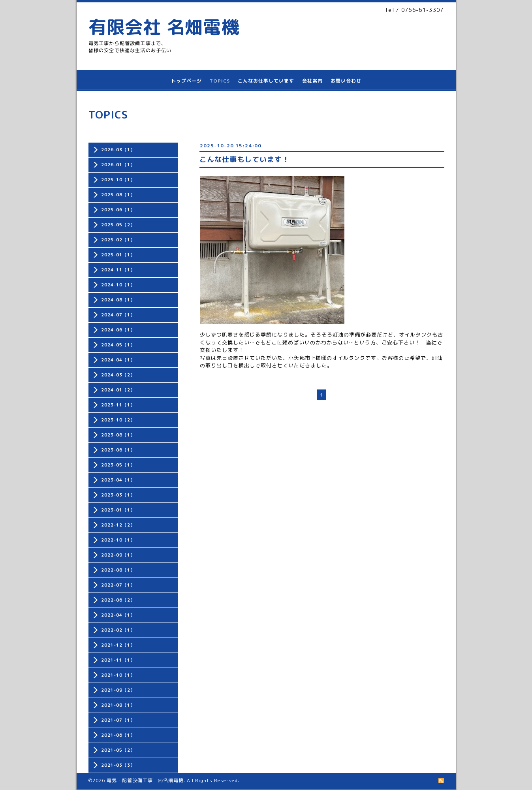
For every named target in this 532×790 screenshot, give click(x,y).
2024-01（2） (118, 390)
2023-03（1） (118, 495)
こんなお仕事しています (266, 81)
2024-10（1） (118, 285)
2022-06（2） (118, 600)
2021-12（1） (118, 645)
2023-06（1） (118, 450)
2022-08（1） (118, 570)
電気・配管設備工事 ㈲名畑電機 (145, 780)
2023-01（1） (118, 510)
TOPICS (220, 81)
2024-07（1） (118, 315)
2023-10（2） (118, 420)
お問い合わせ (346, 81)
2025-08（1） (118, 195)
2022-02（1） (118, 630)
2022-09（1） (118, 555)
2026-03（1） (118, 150)
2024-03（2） (118, 375)
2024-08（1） (118, 300)
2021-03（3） (118, 765)
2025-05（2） (118, 225)
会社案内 (312, 81)
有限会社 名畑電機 (164, 27)
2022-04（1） (118, 615)
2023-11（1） (118, 405)
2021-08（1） (118, 705)
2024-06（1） (118, 330)
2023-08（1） (118, 435)
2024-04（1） (118, 360)
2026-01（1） (118, 165)
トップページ (186, 81)
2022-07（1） (118, 585)
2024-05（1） (118, 345)
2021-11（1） (118, 660)
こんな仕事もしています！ (244, 159)
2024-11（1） (118, 270)
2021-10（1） (118, 675)
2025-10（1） (118, 180)
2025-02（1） (118, 240)
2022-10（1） (118, 540)
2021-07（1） (118, 720)
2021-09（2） (118, 690)
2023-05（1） (118, 465)
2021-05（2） (118, 750)
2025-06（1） (118, 210)
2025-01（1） (118, 255)
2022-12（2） (118, 525)
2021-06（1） (118, 735)
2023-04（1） (118, 480)
